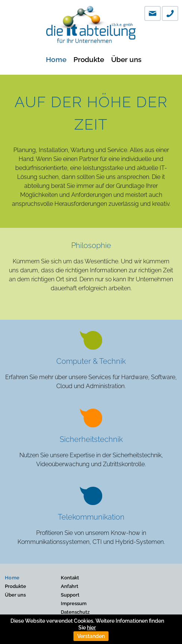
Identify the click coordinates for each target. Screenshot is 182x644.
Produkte (89, 59)
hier (91, 628)
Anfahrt (70, 586)
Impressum (74, 603)
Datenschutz (75, 612)
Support (70, 595)
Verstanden (91, 636)
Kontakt (70, 578)
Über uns (126, 59)
